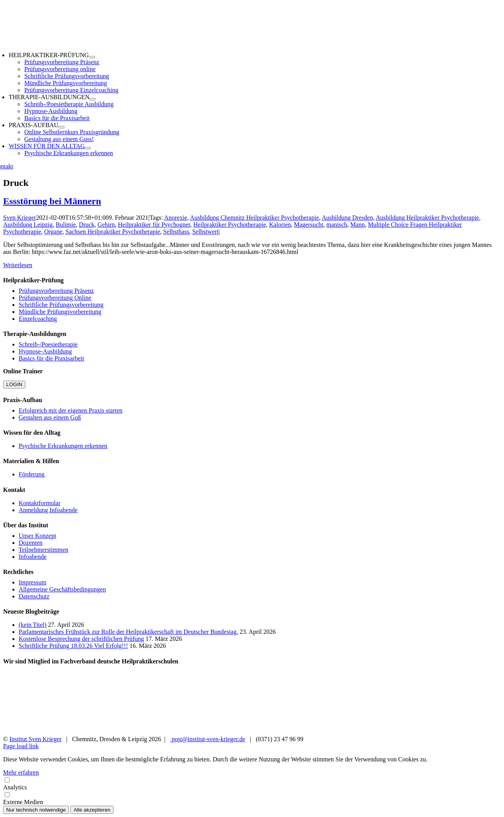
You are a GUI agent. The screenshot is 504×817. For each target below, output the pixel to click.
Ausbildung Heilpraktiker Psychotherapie (427, 218)
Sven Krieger (20, 218)
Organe (53, 232)
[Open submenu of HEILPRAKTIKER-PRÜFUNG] (92, 57)
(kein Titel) (33, 625)
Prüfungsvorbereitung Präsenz (56, 291)
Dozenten (31, 543)
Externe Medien (252, 798)
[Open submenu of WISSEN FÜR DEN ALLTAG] (88, 148)
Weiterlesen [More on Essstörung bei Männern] (18, 265)
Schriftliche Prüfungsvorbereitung (61, 305)
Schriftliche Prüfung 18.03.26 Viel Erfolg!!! (73, 646)
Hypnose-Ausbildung (45, 351)
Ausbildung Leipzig (28, 225)
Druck (87, 225)
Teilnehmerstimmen (44, 550)
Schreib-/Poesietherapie (48, 344)
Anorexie (176, 218)
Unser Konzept (37, 536)
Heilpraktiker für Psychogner (154, 225)
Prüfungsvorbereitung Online (55, 298)
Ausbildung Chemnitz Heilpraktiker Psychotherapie (255, 218)
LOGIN (14, 384)
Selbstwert (206, 232)
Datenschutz (34, 596)
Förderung (32, 474)
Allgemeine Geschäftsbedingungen (62, 589)
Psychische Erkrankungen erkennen (63, 446)
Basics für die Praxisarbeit (51, 358)
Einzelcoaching (38, 319)
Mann (357, 225)
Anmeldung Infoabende (48, 510)
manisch (337, 225)
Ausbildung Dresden (347, 218)
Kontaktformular (40, 503)
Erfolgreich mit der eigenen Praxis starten (71, 410)
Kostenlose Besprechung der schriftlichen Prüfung (81, 639)
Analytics (252, 783)
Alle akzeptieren (92, 810)
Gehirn (106, 225)
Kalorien (280, 225)
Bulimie (66, 225)
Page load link (21, 746)
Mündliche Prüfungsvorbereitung (60, 312)
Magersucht (309, 225)
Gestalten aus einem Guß (50, 417)
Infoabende (33, 557)
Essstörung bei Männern (52, 201)
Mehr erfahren (21, 772)
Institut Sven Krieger (35, 739)
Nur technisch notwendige (36, 810)
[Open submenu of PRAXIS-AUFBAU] (61, 127)
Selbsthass (176, 232)
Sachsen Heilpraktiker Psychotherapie (113, 232)
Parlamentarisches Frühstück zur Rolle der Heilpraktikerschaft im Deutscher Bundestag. (128, 632)
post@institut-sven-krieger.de (208, 739)
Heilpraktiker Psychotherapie (230, 225)
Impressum (32, 582)
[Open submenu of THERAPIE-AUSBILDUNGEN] (92, 99)
